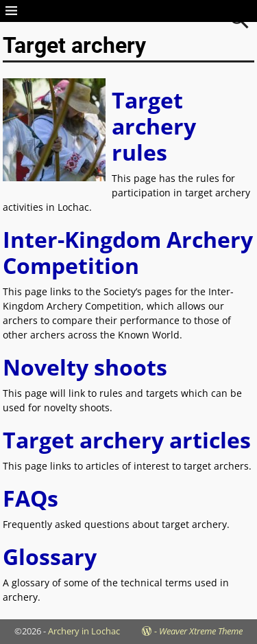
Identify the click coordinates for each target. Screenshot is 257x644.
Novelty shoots (85, 367)
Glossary (50, 556)
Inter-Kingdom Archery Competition (128, 252)
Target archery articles (127, 440)
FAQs (30, 498)
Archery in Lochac (84, 631)
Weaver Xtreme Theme (201, 631)
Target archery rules (154, 126)
